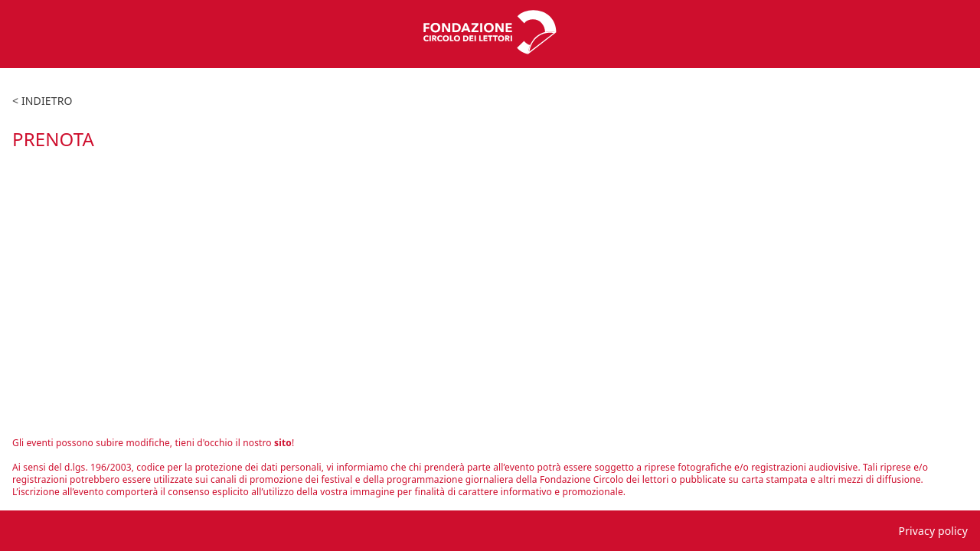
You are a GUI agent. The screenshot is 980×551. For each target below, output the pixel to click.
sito (283, 443)
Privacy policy (933, 531)
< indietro (42, 101)
